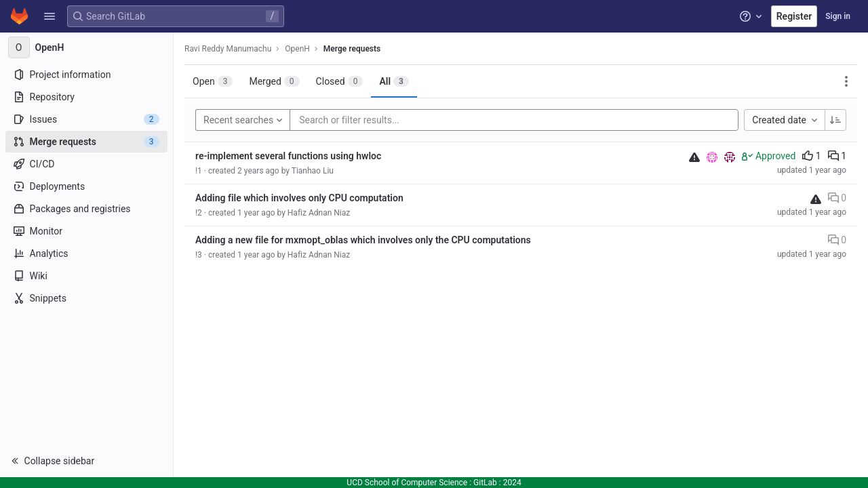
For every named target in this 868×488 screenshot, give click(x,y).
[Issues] (86, 119)
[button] (50, 16)
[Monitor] (86, 231)
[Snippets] (86, 298)
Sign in (838, 16)
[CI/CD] (86, 164)
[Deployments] (86, 186)
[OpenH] (87, 47)
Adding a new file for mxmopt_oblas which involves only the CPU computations (363, 240)
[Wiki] (86, 276)
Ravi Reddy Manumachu (228, 49)
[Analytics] (86, 253)
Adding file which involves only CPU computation (299, 198)
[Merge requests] (86, 142)
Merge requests (352, 49)
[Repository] (86, 97)
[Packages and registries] (86, 209)
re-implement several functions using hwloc (288, 156)
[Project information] (86, 75)
